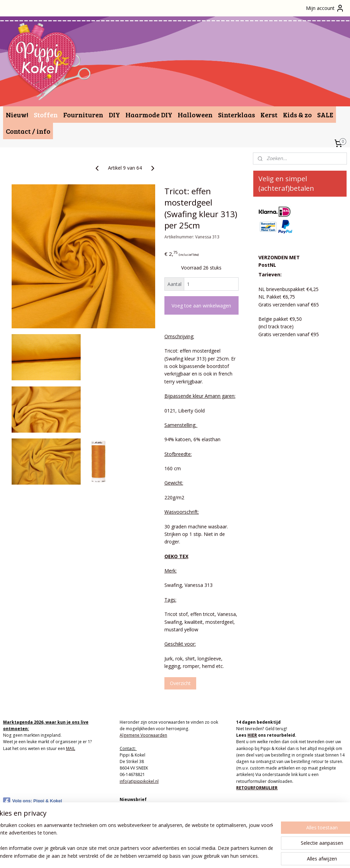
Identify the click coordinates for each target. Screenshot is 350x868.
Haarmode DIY (149, 115)
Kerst (269, 115)
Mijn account (325, 8)
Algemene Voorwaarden (143, 735)
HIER (252, 735)
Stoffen (46, 115)
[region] (130, 841)
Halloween (195, 115)
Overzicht (180, 683)
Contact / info (28, 131)
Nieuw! (17, 115)
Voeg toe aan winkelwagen (201, 306)
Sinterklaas (237, 115)
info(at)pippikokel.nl (139, 781)
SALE (325, 115)
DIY (114, 115)
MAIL (71, 748)
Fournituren (83, 115)
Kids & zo (297, 115)
